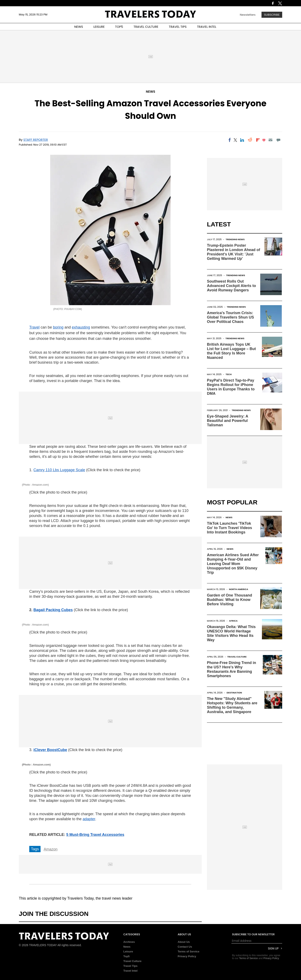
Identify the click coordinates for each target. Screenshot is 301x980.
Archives (129, 942)
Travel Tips (130, 966)
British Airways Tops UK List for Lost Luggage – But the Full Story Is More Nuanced (231, 351)
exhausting (81, 327)
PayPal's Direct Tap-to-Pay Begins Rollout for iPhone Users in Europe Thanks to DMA (231, 387)
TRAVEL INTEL (207, 27)
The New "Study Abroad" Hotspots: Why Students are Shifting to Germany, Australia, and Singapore (232, 705)
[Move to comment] (279, 140)
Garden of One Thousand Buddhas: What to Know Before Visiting (230, 600)
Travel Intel (130, 971)
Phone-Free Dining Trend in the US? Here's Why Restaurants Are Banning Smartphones (231, 669)
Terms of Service (189, 951)
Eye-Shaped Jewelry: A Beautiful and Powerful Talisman (228, 421)
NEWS (79, 27)
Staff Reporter (36, 140)
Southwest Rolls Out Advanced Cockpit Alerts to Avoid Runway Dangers (231, 286)
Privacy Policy (187, 956)
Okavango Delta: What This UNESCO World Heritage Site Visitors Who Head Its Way (231, 633)
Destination (234, 693)
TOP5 (119, 27)
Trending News (235, 239)
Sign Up (273, 949)
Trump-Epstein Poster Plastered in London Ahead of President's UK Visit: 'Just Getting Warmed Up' (233, 252)
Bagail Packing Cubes (53, 610)
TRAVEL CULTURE (146, 27)
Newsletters (248, 15)
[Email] (270, 140)
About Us (184, 942)
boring (58, 327)
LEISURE (99, 27)
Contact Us (185, 947)
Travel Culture (237, 657)
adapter (89, 819)
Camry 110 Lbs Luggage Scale (59, 470)
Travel (34, 327)
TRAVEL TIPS (178, 27)
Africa (233, 621)
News (150, 92)
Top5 (126, 956)
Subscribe (272, 15)
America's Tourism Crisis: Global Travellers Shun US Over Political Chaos (230, 317)
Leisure (128, 951)
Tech (229, 374)
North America (239, 589)
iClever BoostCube (50, 750)
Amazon (51, 849)
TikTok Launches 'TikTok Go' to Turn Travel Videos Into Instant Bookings (230, 528)
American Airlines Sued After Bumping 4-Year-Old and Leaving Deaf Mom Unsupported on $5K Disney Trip (233, 564)
